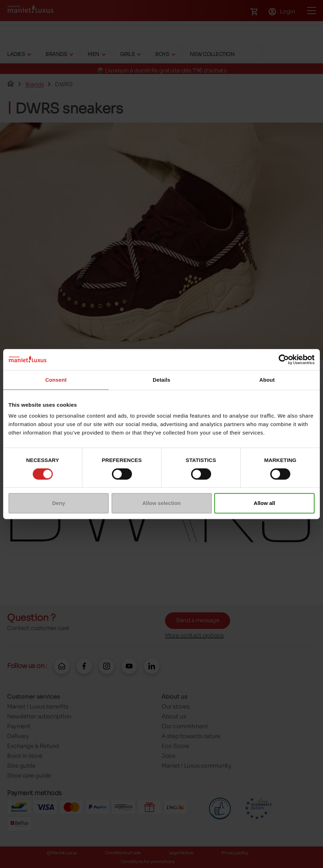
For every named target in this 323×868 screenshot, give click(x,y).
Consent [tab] (56, 380)
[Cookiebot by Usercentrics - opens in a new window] (284, 360)
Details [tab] (161, 380)
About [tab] (267, 380)
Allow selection (161, 503)
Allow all (264, 503)
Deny (59, 503)
